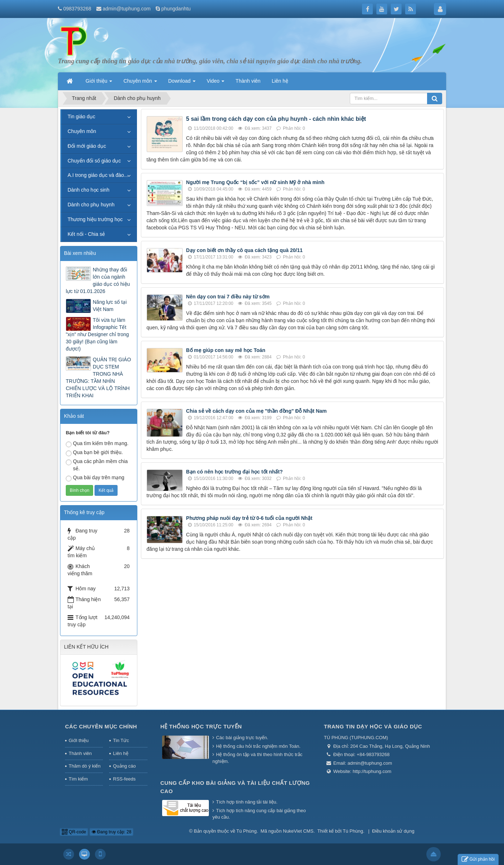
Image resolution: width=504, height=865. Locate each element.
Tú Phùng (247, 831)
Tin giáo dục (81, 116)
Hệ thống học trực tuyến (201, 726)
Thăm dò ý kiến (85, 766)
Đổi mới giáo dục (87, 146)
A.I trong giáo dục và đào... (98, 175)
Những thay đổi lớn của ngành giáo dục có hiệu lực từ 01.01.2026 (98, 280)
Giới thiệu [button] (99, 83)
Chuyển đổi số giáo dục (94, 161)
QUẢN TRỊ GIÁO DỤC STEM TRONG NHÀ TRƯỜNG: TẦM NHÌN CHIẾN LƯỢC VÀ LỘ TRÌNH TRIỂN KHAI (98, 377)
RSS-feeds (124, 779)
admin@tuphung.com (127, 9)
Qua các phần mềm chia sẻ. (97, 465)
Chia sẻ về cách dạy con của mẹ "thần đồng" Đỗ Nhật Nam (256, 411)
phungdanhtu (176, 9)
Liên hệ (120, 753)
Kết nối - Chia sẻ (86, 234)
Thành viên (80, 753)
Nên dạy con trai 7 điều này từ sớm (228, 297)
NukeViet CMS (298, 831)
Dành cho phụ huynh (91, 205)
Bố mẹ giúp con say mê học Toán (226, 350)
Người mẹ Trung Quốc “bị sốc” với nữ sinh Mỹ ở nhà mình (255, 182)
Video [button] (216, 83)
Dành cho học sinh (88, 190)
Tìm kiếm (78, 779)
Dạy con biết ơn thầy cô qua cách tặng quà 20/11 (244, 250)
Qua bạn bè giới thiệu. (94, 453)
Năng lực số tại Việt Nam (110, 306)
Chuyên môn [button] (140, 83)
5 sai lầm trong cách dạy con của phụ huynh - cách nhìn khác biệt (276, 119)
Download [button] (182, 83)
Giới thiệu (79, 740)
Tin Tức (121, 740)
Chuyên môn (82, 131)
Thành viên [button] (248, 81)
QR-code (74, 832)
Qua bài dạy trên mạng (95, 478)
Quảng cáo (124, 766)
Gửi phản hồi (478, 859)
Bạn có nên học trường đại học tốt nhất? (235, 472)
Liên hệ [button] (280, 81)
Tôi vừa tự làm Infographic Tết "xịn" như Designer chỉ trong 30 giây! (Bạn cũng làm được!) (97, 334)
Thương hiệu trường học (95, 219)
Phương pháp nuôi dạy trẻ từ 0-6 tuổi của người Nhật (249, 518)
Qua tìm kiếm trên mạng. (97, 444)
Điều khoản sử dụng (393, 831)
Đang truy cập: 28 (111, 832)
